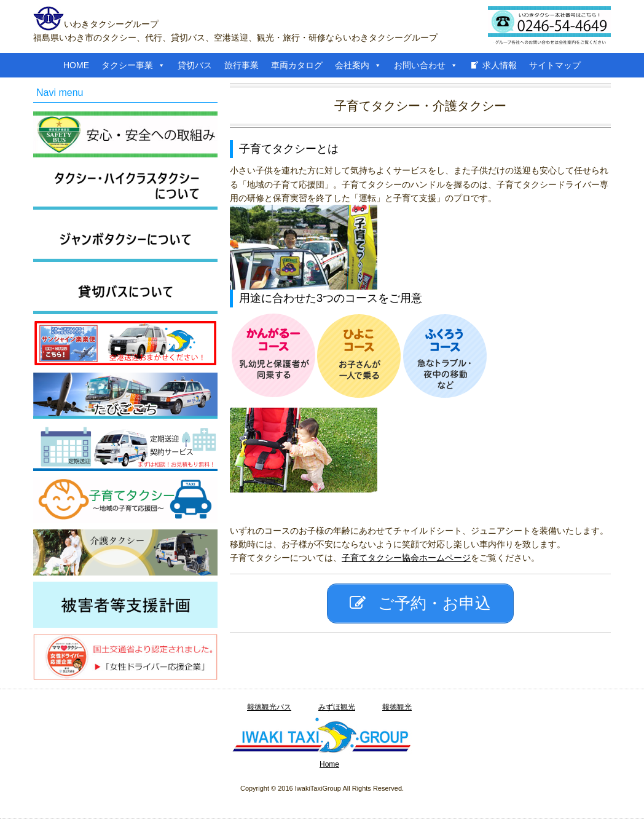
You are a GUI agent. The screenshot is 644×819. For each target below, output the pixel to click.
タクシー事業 (127, 65)
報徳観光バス (269, 707)
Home (329, 764)
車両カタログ (297, 65)
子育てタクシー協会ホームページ (406, 558)
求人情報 (500, 65)
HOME (76, 65)
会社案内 (352, 65)
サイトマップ (555, 65)
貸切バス (195, 65)
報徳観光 (397, 707)
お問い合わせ (420, 65)
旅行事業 (241, 65)
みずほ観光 (337, 707)
